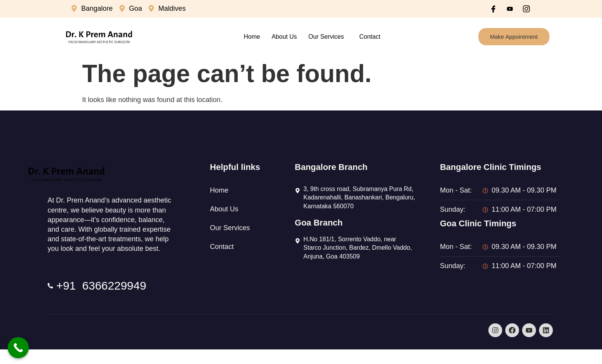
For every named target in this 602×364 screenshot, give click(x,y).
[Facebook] (493, 9)
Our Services (326, 37)
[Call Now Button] (18, 348)
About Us (284, 37)
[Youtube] (510, 9)
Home (252, 37)
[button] (328, 37)
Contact (370, 37)
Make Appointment (514, 37)
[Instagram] (526, 9)
